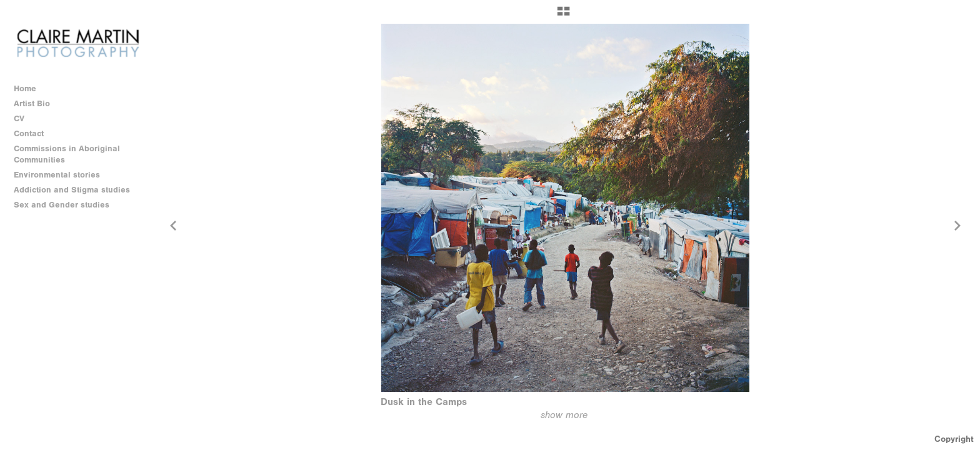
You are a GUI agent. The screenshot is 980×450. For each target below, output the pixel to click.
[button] (563, 16)
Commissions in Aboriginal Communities (67, 154)
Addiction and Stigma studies (72, 190)
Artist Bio (32, 103)
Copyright (954, 439)
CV (19, 118)
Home (25, 88)
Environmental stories (62, 175)
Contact (29, 133)
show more (564, 415)
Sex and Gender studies (67, 205)
